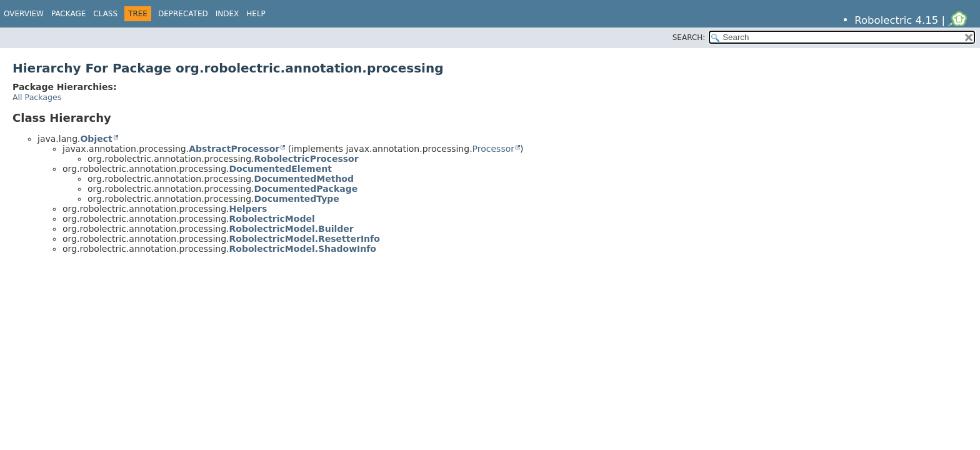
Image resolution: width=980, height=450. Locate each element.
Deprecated (183, 14)
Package (68, 14)
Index (227, 14)
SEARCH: (689, 37)
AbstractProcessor (234, 149)
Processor (493, 149)
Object (96, 139)
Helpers (248, 209)
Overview (24, 14)
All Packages (37, 97)
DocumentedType (297, 199)
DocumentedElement (281, 169)
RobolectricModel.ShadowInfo (303, 249)
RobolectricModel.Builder (292, 229)
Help (256, 14)
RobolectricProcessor (307, 159)
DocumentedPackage (306, 189)
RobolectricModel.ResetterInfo (305, 239)
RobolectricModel (272, 219)
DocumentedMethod (304, 179)
